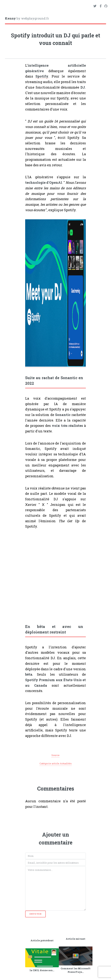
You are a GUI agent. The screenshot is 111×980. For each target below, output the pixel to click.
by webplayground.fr (27, 18)
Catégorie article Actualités (56, 763)
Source (55, 755)
